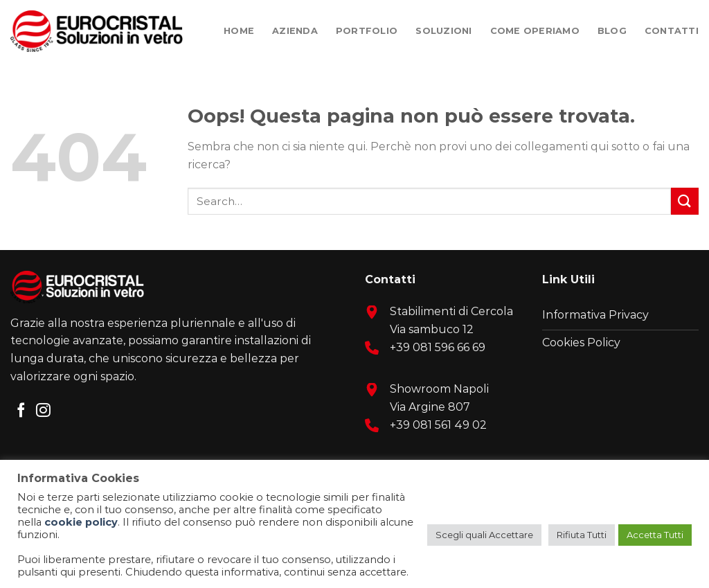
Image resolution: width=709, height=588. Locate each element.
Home (239, 31)
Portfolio (367, 31)
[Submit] (685, 201)
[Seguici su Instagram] (43, 411)
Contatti (672, 31)
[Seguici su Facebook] (21, 411)
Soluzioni (443, 31)
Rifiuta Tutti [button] (582, 535)
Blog (612, 31)
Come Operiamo (535, 31)
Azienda (295, 31)
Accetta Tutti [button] (655, 535)
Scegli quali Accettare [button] (484, 535)
